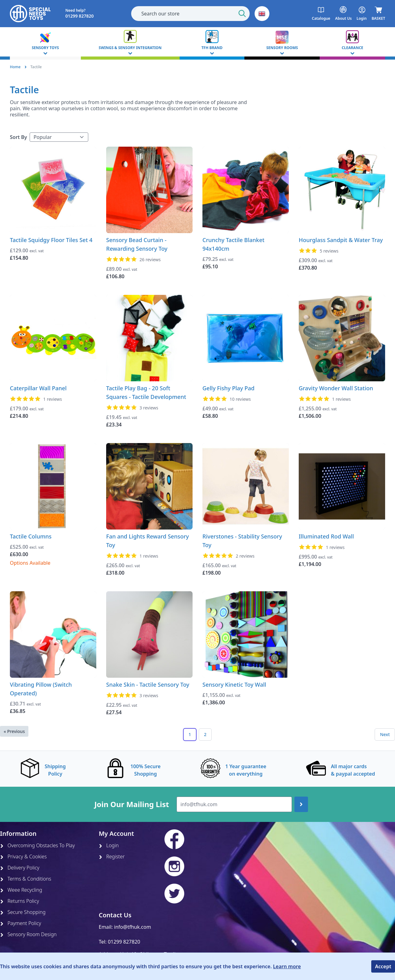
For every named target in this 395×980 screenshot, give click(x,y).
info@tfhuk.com (133, 927)
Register (112, 856)
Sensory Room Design (28, 934)
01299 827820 (124, 942)
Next (385, 734)
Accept (383, 966)
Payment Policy (21, 923)
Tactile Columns (31, 536)
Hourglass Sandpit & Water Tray (341, 240)
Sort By (19, 137)
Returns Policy (19, 901)
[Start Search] (242, 14)
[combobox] (190, 14)
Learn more (287, 966)
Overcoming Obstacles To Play (37, 845)
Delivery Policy (20, 868)
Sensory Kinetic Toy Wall (234, 685)
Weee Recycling (21, 890)
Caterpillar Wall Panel (38, 388)
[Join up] (301, 804)
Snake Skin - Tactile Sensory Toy (148, 685)
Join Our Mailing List (132, 804)
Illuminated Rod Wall (326, 536)
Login (109, 845)
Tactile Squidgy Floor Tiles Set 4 (51, 240)
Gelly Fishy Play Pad (229, 388)
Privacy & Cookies (23, 856)
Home (15, 67)
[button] (262, 14)
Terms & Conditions (26, 879)
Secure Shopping (23, 912)
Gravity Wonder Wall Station (336, 388)
